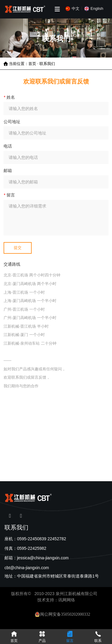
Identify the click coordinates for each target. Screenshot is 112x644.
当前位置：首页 (23, 63)
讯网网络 (67, 600)
